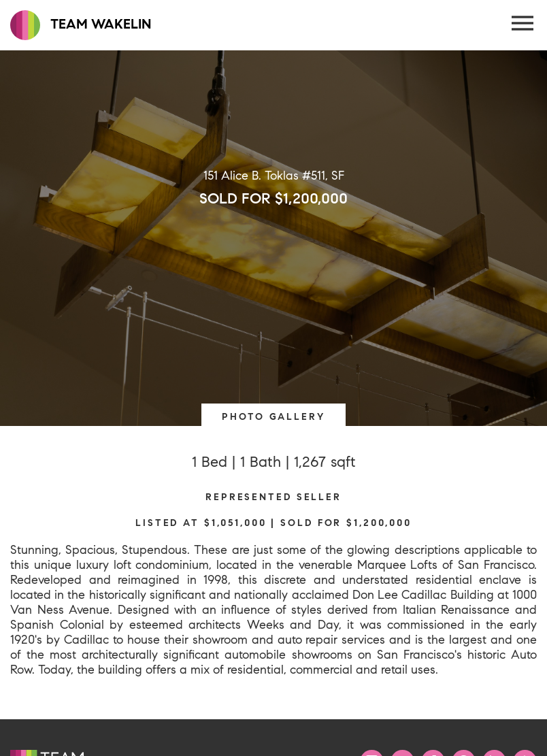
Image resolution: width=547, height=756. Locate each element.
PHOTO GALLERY (273, 416)
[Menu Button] (523, 24)
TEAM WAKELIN (81, 25)
